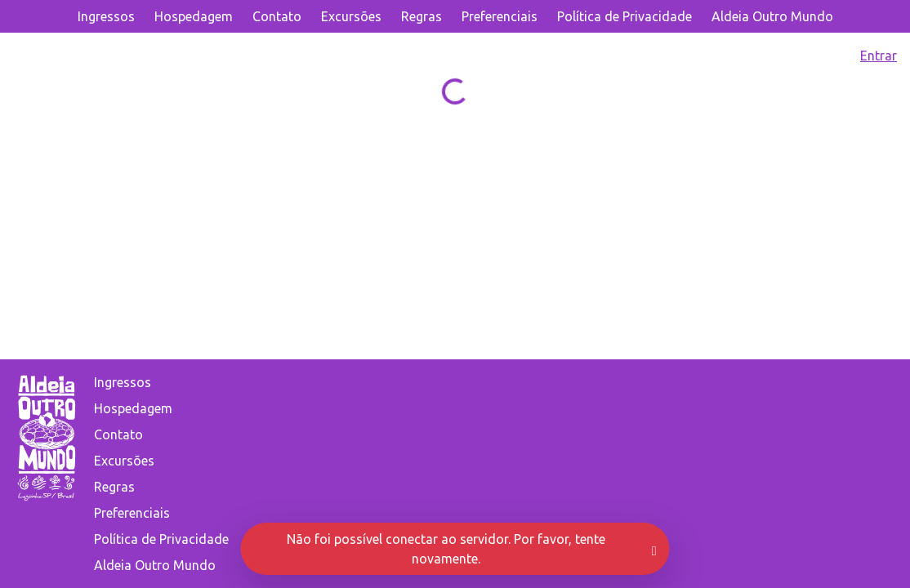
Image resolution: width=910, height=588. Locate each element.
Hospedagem (194, 16)
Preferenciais (500, 16)
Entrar (879, 56)
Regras (422, 16)
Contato (277, 16)
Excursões (351, 16)
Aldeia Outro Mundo (772, 16)
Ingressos (106, 16)
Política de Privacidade (625, 16)
